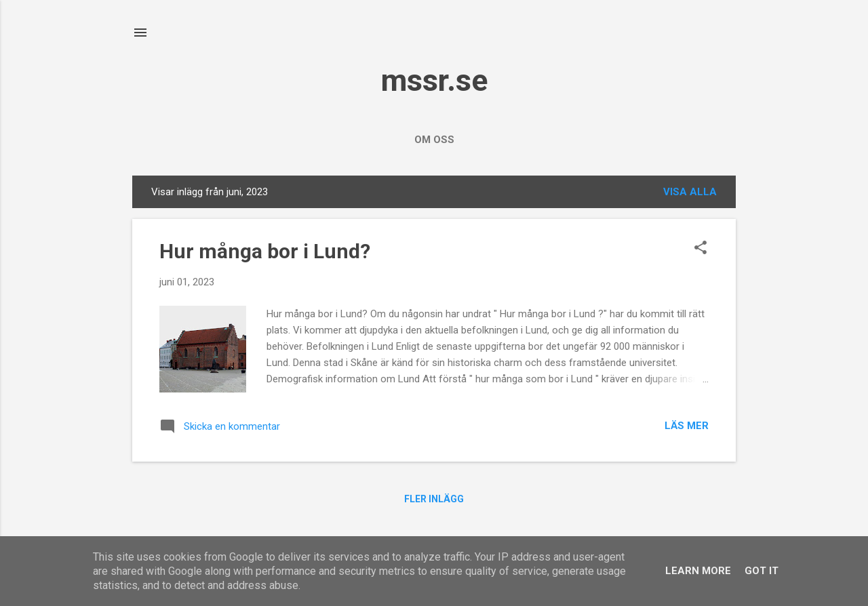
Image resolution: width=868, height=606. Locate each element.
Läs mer (687, 426)
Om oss (434, 140)
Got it (762, 571)
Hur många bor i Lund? (265, 251)
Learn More (698, 571)
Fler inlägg (434, 499)
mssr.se (434, 80)
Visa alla (690, 192)
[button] (701, 249)
